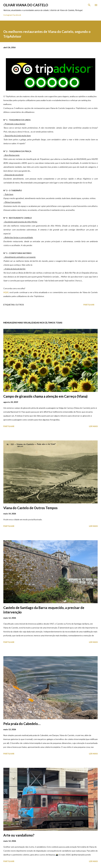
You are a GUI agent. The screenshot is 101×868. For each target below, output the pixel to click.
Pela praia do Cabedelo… (22, 724)
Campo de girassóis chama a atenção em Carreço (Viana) (45, 396)
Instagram (8, 15)
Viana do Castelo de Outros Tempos (30, 508)
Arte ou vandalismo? (19, 835)
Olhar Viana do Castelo (26, 5)
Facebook (17, 15)
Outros (20, 305)
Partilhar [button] (89, 305)
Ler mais (93, 426)
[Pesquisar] (89, 5)
